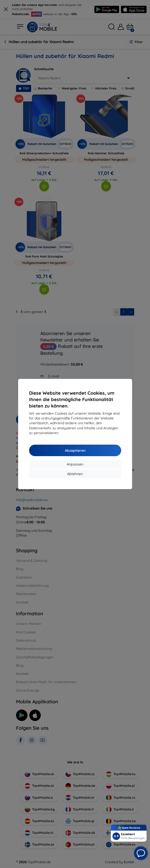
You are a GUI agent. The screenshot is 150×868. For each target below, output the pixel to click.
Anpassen (75, 464)
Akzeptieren (75, 450)
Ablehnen (75, 474)
